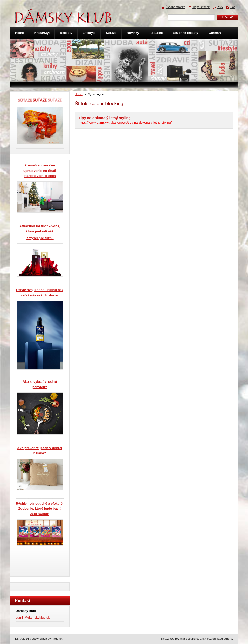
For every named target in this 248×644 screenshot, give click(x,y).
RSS (220, 7)
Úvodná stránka (175, 7)
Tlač (233, 7)
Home (79, 94)
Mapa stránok (201, 7)
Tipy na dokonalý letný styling (105, 118)
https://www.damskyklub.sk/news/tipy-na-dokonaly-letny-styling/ (125, 122)
